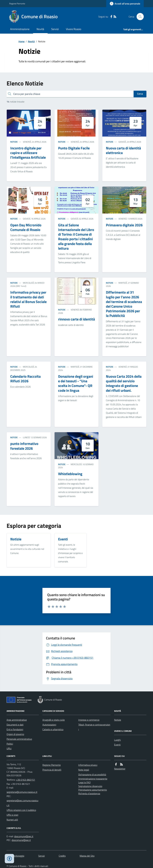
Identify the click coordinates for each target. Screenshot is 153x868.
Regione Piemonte (17, 4)
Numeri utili (12, 820)
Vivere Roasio (74, 29)
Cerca (140, 94)
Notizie (14, 142)
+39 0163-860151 (26, 780)
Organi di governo (15, 734)
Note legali (84, 770)
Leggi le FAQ (84, 782)
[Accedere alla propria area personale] (125, 4)
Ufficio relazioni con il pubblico (21, 810)
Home (22, 41)
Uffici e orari (12, 815)
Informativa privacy (88, 765)
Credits (62, 856)
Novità (40, 29)
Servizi (55, 29)
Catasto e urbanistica (53, 729)
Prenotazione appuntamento (93, 790)
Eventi (117, 745)
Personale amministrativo (19, 739)
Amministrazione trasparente (93, 779)
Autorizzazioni (49, 725)
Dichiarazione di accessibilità (92, 774)
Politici (10, 744)
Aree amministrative (17, 720)
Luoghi (117, 740)
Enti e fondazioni (15, 729)
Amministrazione (20, 29)
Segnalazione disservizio (90, 786)
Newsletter (120, 769)
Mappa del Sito (87, 856)
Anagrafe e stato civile (54, 720)
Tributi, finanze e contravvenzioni (94, 727)
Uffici (9, 748)
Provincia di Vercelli (52, 770)
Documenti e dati (15, 725)
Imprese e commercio (89, 720)
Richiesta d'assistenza (89, 793)
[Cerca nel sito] (139, 17)
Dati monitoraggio (15, 856)
